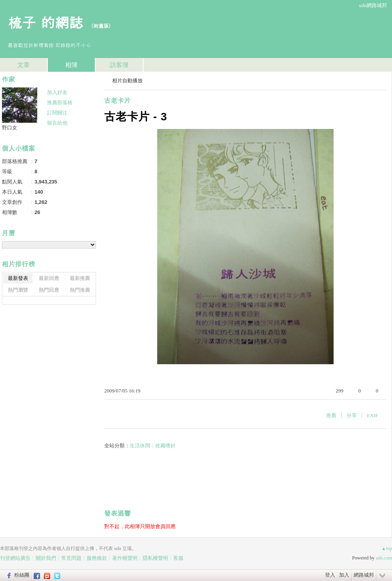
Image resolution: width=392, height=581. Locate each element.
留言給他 (57, 123)
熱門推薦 (80, 290)
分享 (352, 415)
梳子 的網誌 (45, 22)
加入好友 (57, 92)
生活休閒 (140, 446)
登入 (330, 575)
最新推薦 (80, 278)
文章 (24, 65)
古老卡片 (118, 101)
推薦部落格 (60, 103)
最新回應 (49, 278)
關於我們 (46, 558)
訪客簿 (119, 65)
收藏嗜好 (165, 446)
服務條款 (97, 558)
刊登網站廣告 (15, 558)
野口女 (10, 128)
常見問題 (71, 558)
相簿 (71, 65)
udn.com (384, 558)
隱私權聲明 (155, 558)
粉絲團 (22, 575)
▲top (387, 548)
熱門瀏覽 (18, 290)
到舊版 (101, 26)
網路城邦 (364, 575)
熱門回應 (49, 290)
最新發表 (18, 278)
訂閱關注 (57, 113)
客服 (178, 558)
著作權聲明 (125, 558)
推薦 (331, 415)
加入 (344, 575)
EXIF (373, 415)
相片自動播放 (127, 81)
